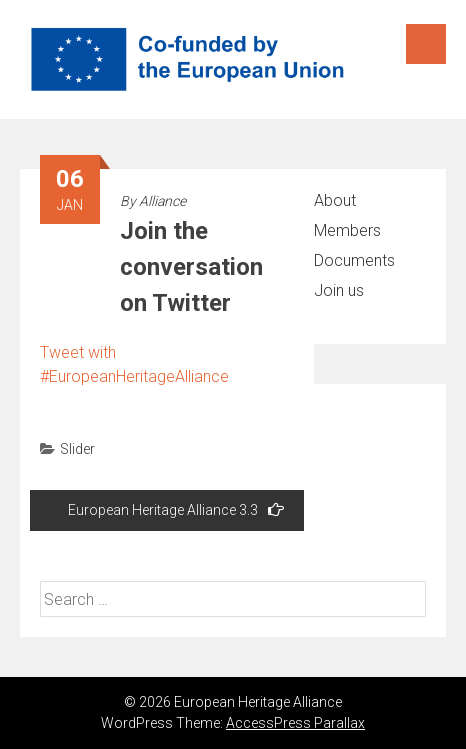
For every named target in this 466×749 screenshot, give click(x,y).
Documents (354, 260)
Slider (77, 449)
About (335, 200)
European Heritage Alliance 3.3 (176, 509)
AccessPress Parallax (295, 723)
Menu (426, 44)
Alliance (162, 201)
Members (347, 230)
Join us (339, 290)
